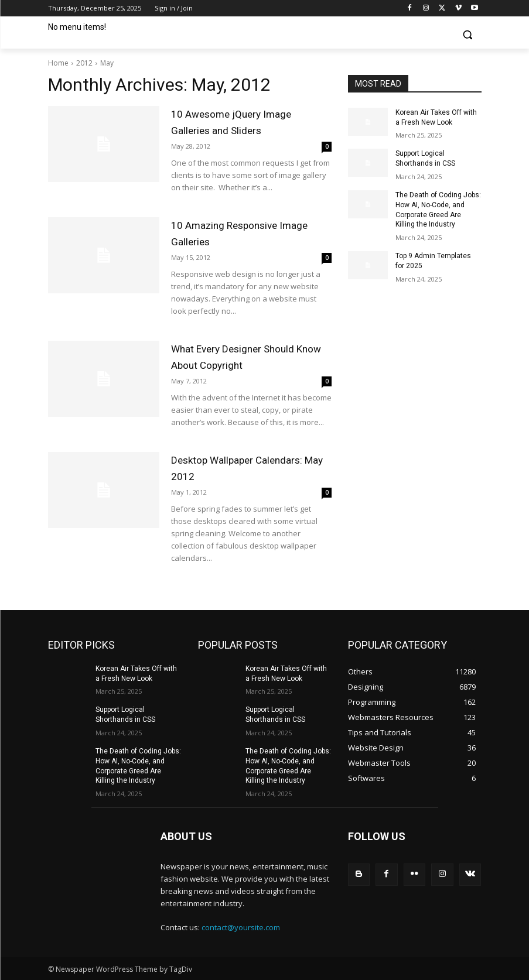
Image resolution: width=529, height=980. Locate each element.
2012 (84, 63)
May (107, 63)
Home (58, 63)
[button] (468, 35)
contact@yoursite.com (241, 927)
